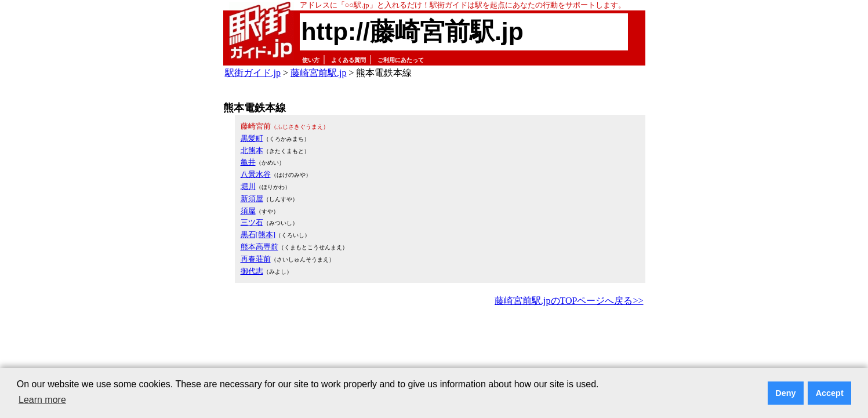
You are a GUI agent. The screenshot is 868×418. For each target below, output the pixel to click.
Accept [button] (830, 393)
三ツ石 (252, 222)
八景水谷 (256, 174)
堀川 (248, 186)
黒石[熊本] (258, 235)
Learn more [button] (42, 400)
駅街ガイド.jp (253, 73)
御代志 (252, 271)
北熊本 (252, 150)
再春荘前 (256, 259)
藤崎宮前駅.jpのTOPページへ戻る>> (569, 301)
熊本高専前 (259, 247)
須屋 (248, 211)
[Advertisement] (434, 341)
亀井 (248, 162)
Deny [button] (785, 393)
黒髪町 (252, 138)
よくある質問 (348, 60)
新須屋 (252, 199)
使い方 (311, 60)
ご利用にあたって (401, 60)
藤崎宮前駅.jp (318, 73)
